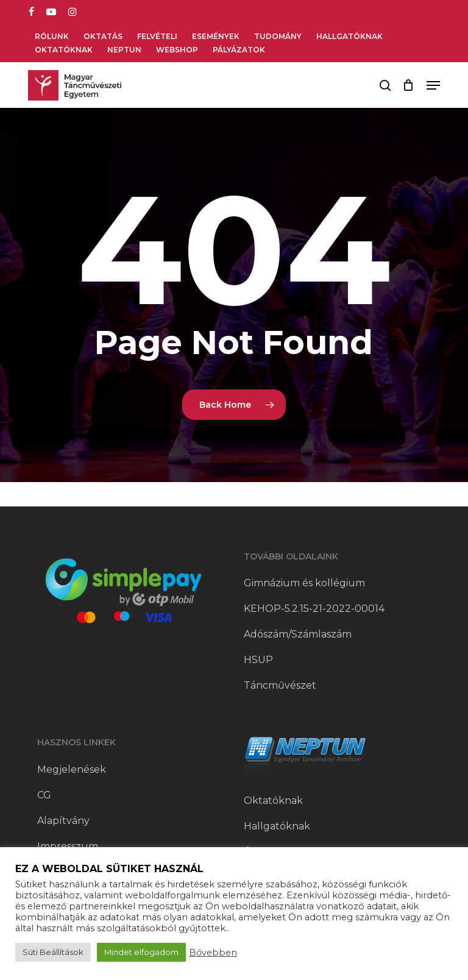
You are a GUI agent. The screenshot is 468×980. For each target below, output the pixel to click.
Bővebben (213, 953)
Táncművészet (280, 685)
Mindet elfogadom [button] (141, 952)
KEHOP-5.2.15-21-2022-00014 (314, 609)
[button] (433, 85)
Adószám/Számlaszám (298, 634)
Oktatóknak (273, 801)
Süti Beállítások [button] (53, 952)
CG (44, 795)
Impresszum (68, 846)
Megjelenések (72, 769)
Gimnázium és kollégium (304, 583)
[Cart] (409, 85)
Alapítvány (63, 821)
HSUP (258, 660)
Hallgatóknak (277, 826)
